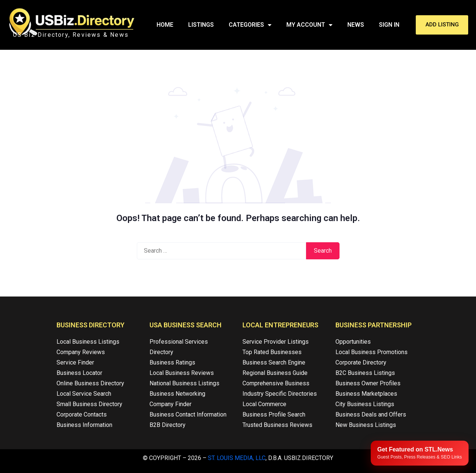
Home (165, 25)
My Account (309, 25)
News (356, 25)
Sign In (389, 25)
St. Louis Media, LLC (237, 458)
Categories (250, 25)
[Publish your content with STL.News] (420, 453)
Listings (201, 25)
